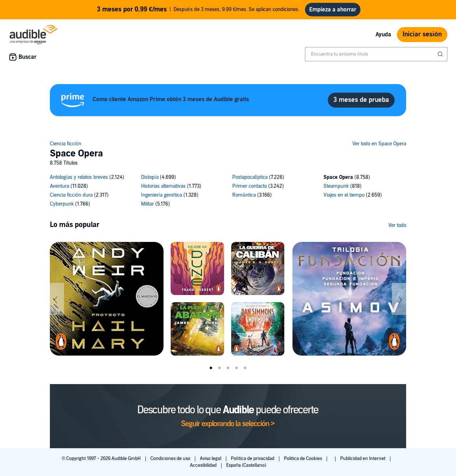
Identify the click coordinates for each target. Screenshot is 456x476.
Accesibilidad (204, 465)
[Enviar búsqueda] (441, 54)
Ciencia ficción (66, 144)
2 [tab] (219, 368)
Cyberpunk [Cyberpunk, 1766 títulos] (62, 204)
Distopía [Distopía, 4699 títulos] (150, 177)
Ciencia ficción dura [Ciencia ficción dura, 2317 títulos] (71, 195)
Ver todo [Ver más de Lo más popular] (397, 225)
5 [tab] (245, 368)
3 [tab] (228, 368)
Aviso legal (211, 459)
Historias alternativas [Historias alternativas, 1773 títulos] (163, 186)
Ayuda (383, 35)
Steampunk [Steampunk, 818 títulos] (336, 186)
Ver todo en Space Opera (379, 144)
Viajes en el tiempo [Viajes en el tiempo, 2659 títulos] (344, 195)
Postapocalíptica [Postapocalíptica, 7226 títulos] (250, 177)
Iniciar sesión (422, 34)
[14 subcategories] (228, 192)
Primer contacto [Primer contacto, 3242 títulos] (250, 186)
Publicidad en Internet (363, 459)
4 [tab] (237, 368)
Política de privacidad (253, 459)
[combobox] (376, 54)
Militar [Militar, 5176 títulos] (147, 204)
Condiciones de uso (171, 459)
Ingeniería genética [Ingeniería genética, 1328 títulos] (162, 195)
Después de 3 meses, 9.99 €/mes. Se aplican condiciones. (198, 10)
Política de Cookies (304, 459)
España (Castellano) (246, 465)
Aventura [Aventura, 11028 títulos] (59, 186)
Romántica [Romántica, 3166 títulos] (244, 195)
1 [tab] (211, 368)
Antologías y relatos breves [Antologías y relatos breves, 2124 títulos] (79, 177)
